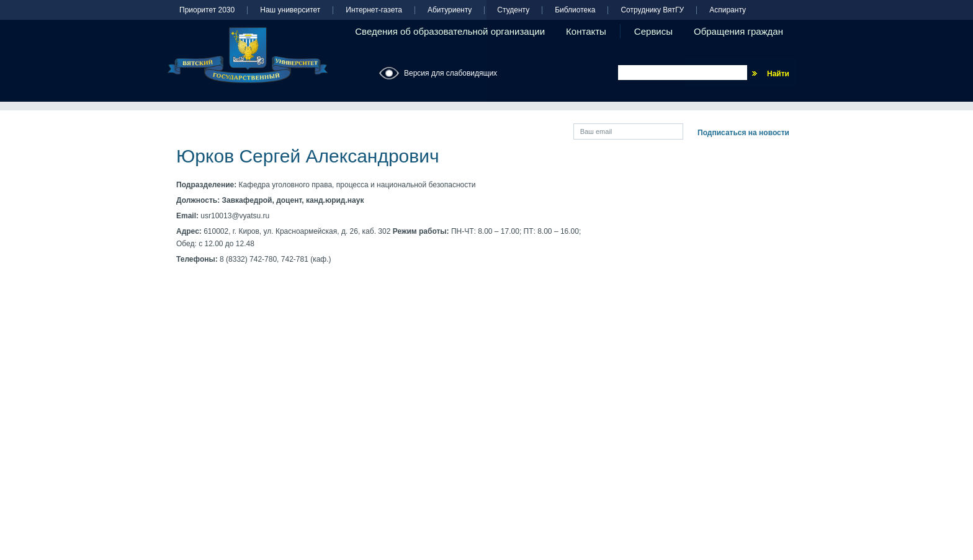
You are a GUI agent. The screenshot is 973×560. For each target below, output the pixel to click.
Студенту (513, 10)
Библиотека (575, 10)
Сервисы (653, 31)
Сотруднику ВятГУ (652, 10)
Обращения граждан (738, 31)
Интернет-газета (374, 10)
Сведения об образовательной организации (450, 31)
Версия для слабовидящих (451, 73)
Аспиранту (728, 10)
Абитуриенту (450, 10)
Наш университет (290, 10)
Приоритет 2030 (207, 10)
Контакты (586, 31)
